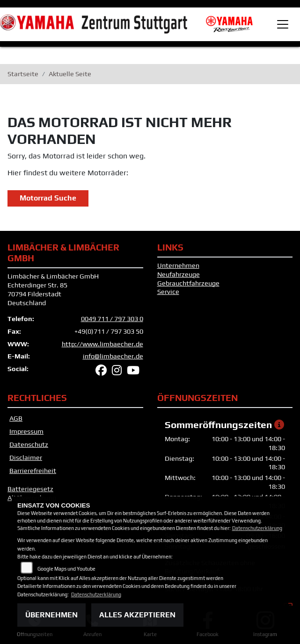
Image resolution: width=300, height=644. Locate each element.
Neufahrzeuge (179, 274)
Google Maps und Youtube (66, 569)
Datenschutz (29, 444)
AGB (16, 418)
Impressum (26, 431)
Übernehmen (51, 615)
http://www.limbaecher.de (102, 344)
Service (168, 292)
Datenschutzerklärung (257, 528)
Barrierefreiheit (33, 471)
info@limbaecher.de (113, 356)
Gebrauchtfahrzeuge (188, 283)
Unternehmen (178, 265)
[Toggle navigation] (283, 24)
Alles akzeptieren (137, 615)
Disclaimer (26, 458)
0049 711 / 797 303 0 (112, 319)
